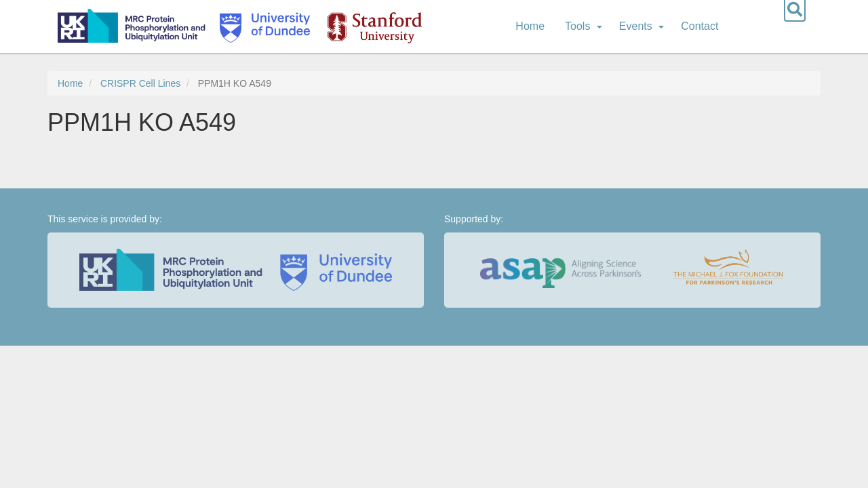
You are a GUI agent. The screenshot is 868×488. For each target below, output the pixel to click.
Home (530, 26)
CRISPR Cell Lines (140, 83)
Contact (699, 26)
